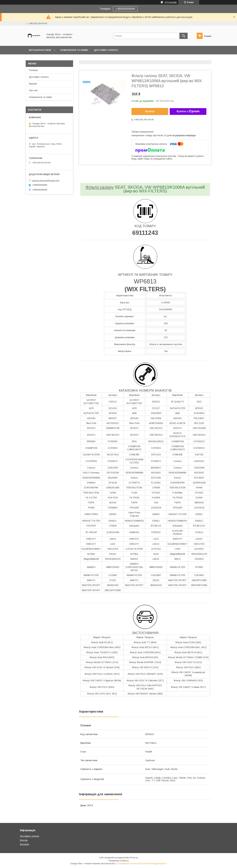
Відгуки (33, 84)
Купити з (188, 111)
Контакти (24, 844)
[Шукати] (184, 36)
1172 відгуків (171, 2)
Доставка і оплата (106, 50)
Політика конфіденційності (154, 864)
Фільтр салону (100, 187)
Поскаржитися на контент (128, 864)
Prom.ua (134, 858)
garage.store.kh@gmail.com (46, 180)
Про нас (33, 90)
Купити (150, 111)
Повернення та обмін (74, 50)
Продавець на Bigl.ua (118, 861)
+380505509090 (125, 9)
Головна (33, 70)
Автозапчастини (40, 50)
